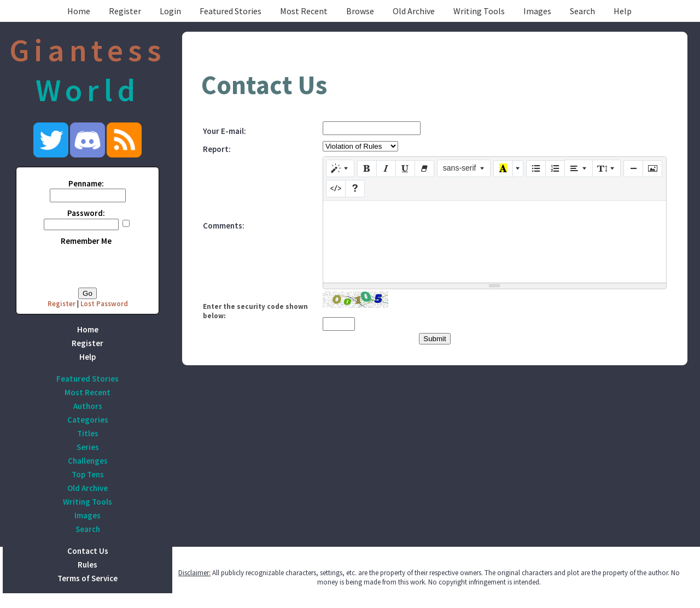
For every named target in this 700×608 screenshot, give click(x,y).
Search (582, 11)
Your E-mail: (224, 131)
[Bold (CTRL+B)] (367, 169)
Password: (86, 213)
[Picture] (652, 169)
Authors (88, 406)
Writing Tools (479, 11)
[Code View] (336, 189)
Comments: (224, 226)
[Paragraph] (579, 168)
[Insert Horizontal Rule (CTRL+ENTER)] (633, 169)
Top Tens (88, 474)
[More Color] (518, 169)
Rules (87, 565)
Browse (360, 11)
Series (88, 447)
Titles (88, 433)
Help (623, 11)
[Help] (355, 189)
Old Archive (414, 11)
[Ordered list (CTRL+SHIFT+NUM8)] (555, 169)
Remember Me (86, 241)
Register (125, 11)
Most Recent (304, 11)
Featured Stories (231, 11)
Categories (88, 420)
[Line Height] (606, 168)
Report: (217, 149)
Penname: (86, 183)
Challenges (88, 461)
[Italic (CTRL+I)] (386, 169)
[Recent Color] (503, 169)
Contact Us (88, 551)
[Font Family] (464, 168)
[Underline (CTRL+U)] (405, 169)
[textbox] (495, 242)
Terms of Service (87, 578)
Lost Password (104, 304)
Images (537, 11)
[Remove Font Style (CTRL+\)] (424, 169)
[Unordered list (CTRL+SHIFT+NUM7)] (536, 169)
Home (79, 11)
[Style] (340, 168)
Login (170, 11)
